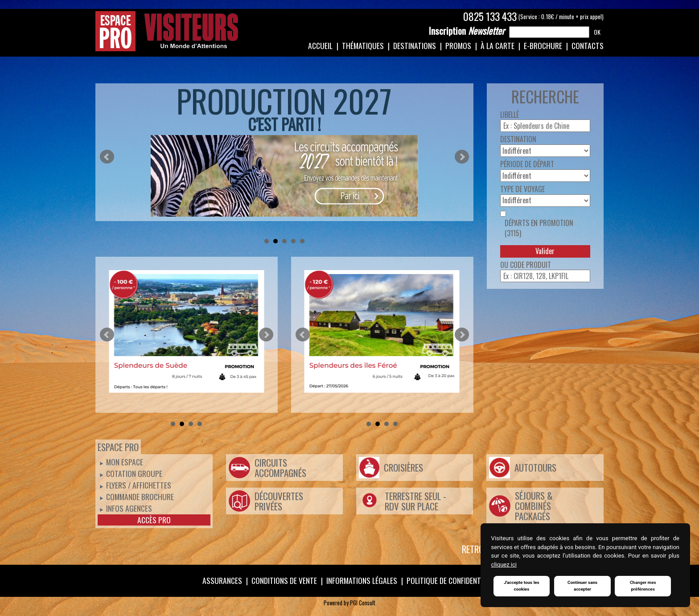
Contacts (588, 45)
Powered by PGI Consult (349, 603)
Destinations (415, 45)
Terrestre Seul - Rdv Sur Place (415, 501)
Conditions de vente (284, 580)
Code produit (530, 265)
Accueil (320, 45)
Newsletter (467, 31)
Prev (107, 157)
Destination (518, 139)
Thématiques (363, 45)
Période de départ (527, 164)
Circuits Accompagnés (280, 468)
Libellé (510, 115)
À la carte (498, 45)
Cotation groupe (134, 473)
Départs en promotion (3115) (539, 228)
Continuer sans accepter (583, 586)
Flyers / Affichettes (139, 485)
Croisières (403, 467)
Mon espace (125, 462)
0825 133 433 (490, 16)
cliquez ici (504, 565)
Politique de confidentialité (453, 580)
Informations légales (362, 580)
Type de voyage (522, 189)
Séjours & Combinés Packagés (534, 506)
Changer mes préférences (643, 586)
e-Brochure (543, 45)
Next (462, 157)
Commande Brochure (140, 497)
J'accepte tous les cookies (522, 586)
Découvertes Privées (279, 501)
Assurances (222, 580)
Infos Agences (129, 508)
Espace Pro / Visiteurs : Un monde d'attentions (167, 31)
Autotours (535, 467)
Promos (458, 45)
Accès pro (154, 520)
